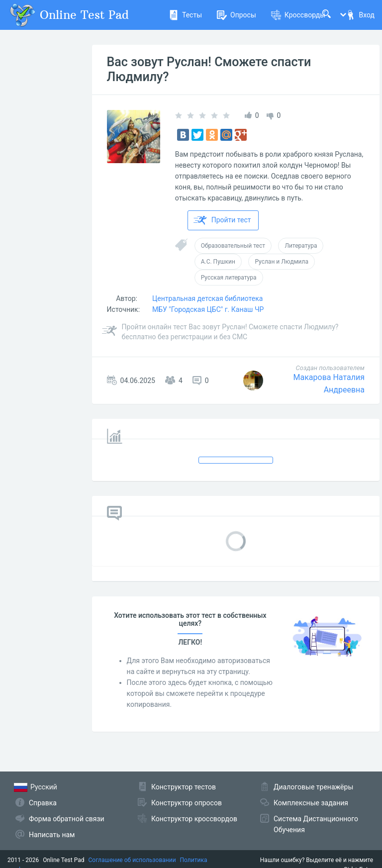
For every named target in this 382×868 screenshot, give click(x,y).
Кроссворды (298, 15)
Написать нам (52, 835)
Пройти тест (222, 220)
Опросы (237, 15)
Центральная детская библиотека (207, 298)
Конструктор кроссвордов (194, 819)
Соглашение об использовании (132, 860)
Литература (301, 246)
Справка (43, 803)
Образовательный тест (233, 246)
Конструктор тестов (184, 787)
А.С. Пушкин (218, 262)
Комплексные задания (311, 803)
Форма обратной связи (67, 819)
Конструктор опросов (187, 803)
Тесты (185, 15)
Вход (360, 15)
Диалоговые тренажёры (313, 787)
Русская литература (229, 278)
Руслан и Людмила (282, 262)
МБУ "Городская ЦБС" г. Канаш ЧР (208, 309)
